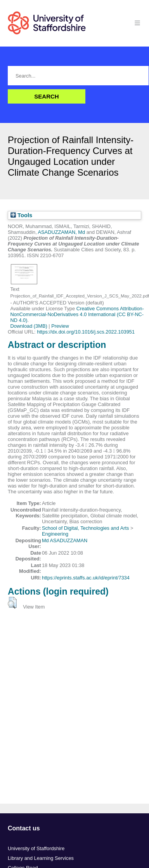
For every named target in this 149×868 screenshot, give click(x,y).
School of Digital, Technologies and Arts (86, 528)
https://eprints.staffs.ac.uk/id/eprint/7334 (86, 578)
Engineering (55, 534)
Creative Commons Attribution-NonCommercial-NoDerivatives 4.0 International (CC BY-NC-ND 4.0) (77, 314)
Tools (21, 215)
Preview (60, 326)
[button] (12, 603)
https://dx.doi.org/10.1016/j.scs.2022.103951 (86, 332)
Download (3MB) (29, 326)
